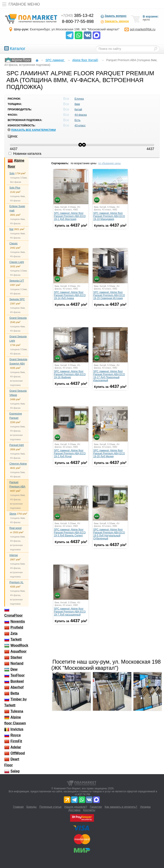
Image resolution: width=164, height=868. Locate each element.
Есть (78, 120)
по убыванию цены (109, 163)
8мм (77, 104)
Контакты (89, 810)
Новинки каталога (25, 154)
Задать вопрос (113, 16)
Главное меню (20, 4)
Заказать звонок (115, 22)
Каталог (15, 49)
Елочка (79, 99)
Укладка (145, 807)
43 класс (80, 125)
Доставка (74, 810)
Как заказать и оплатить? (121, 807)
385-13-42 (77, 15)
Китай (78, 109)
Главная (18, 807)
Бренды (31, 807)
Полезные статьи (50, 807)
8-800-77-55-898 (78, 21)
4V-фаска (81, 115)
